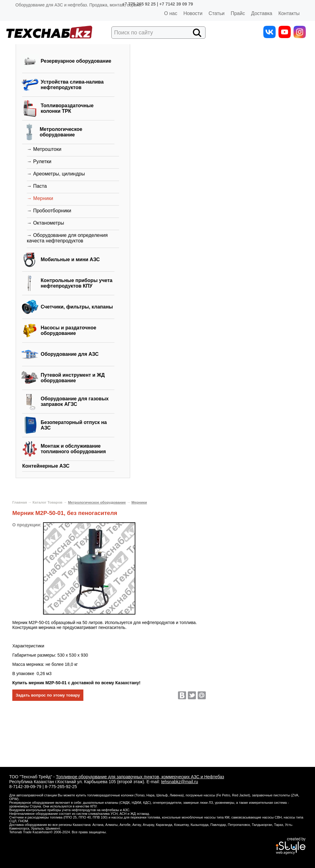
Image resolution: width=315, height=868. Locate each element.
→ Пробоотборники (49, 211)
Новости (193, 13)
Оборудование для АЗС (70, 354)
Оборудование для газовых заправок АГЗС (75, 401)
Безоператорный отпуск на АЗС (74, 425)
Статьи (217, 13)
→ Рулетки (39, 161)
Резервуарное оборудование (76, 61)
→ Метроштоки (44, 149)
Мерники (139, 502)
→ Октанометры (45, 223)
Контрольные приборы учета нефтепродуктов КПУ (76, 283)
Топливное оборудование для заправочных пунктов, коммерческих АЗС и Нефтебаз (140, 777)
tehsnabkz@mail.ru (180, 782)
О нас (171, 13)
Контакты (289, 13)
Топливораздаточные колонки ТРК (67, 108)
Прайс (238, 13)
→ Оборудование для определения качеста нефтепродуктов (67, 238)
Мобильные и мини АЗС (70, 259)
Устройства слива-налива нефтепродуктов (72, 85)
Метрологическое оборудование (61, 132)
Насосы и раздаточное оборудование (68, 330)
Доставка (262, 13)
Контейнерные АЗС (46, 466)
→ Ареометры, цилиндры (56, 174)
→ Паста (37, 186)
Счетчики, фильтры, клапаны (77, 307)
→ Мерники (40, 198)
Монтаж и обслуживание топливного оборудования (73, 449)
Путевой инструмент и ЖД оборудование (73, 378)
